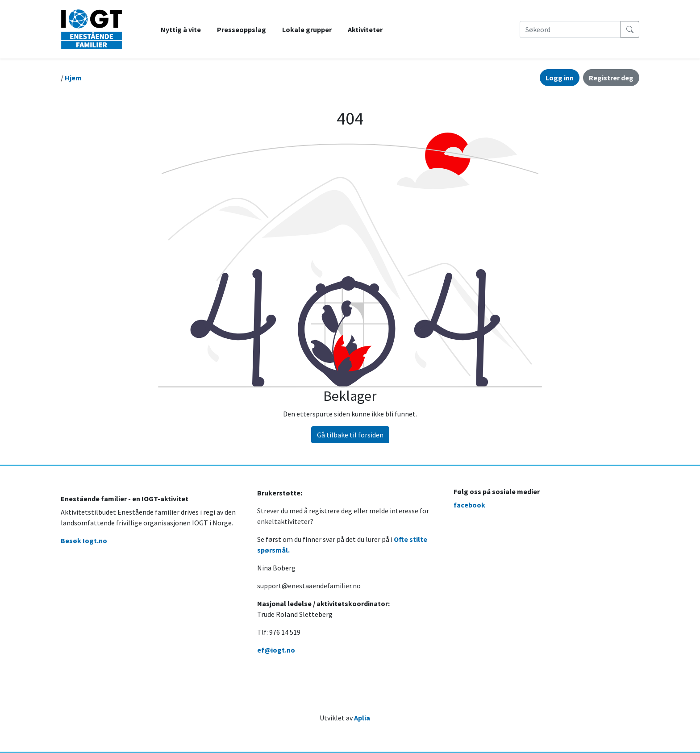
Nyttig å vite (181, 29)
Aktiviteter (365, 29)
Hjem (73, 78)
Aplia (362, 718)
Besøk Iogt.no (84, 541)
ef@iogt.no (276, 650)
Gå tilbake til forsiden (350, 435)
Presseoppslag (242, 29)
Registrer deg (611, 78)
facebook (469, 505)
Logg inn (560, 78)
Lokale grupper (307, 29)
